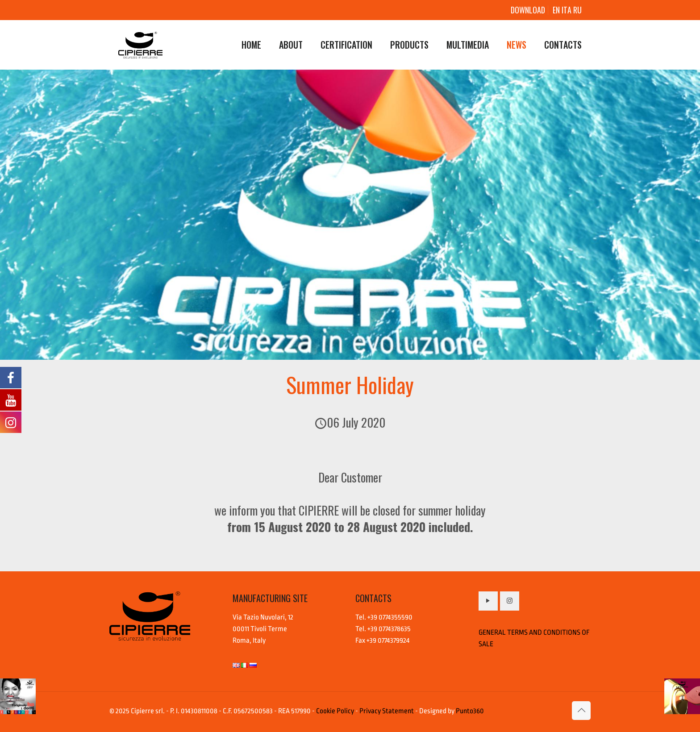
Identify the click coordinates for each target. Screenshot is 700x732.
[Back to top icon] (581, 711)
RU (577, 10)
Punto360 (470, 711)
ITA (567, 10)
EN (556, 10)
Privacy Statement (387, 711)
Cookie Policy (335, 711)
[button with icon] (488, 601)
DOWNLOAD (528, 10)
